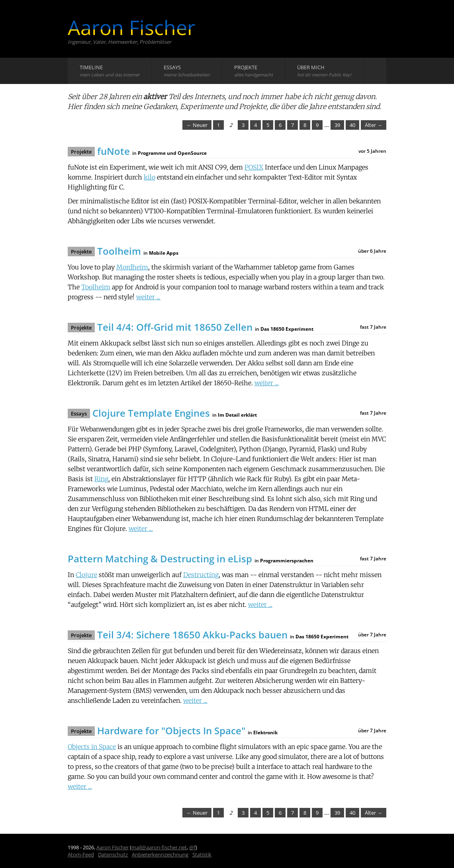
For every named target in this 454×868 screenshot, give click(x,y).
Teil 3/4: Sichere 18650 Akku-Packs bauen (192, 635)
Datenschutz (113, 854)
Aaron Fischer (131, 27)
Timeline (110, 71)
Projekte (253, 71)
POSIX (254, 167)
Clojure (86, 575)
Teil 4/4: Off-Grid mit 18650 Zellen (175, 327)
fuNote (113, 151)
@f (192, 847)
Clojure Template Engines (151, 413)
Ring (101, 479)
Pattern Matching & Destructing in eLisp (160, 559)
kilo (150, 177)
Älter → (374, 125)
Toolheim (119, 251)
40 (352, 125)
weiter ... (148, 297)
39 (337, 125)
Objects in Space (92, 747)
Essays (187, 71)
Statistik (202, 854)
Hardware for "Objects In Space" (171, 730)
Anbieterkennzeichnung (160, 854)
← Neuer (197, 125)
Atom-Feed (81, 854)
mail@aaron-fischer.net (159, 847)
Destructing (201, 575)
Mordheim (132, 267)
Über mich (324, 71)
